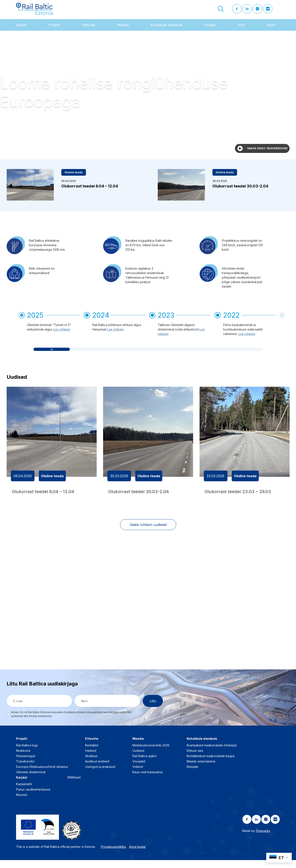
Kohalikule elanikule (166, 30)
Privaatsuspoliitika (113, 855)
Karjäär (210, 30)
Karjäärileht (24, 792)
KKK (241, 30)
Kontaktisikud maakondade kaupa (211, 764)
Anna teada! (137, 855)
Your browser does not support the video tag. (148, 100)
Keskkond (23, 759)
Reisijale (192, 775)
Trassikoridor (25, 769)
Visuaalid (139, 769)
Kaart (271, 30)
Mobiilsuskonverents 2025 (151, 753)
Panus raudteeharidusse (33, 798)
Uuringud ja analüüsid (100, 775)
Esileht (21, 30)
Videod (138, 775)
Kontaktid (92, 753)
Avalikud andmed (97, 769)
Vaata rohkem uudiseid (148, 532)
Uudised (138, 759)
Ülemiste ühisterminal (31, 780)
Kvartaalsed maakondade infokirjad (212, 753)
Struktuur (91, 764)
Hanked (91, 759)
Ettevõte (89, 30)
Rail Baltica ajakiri (144, 764)
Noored (22, 803)
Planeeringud (26, 764)
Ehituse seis (195, 759)
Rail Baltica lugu (27, 753)
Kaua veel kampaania (148, 780)
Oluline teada (74, 177)
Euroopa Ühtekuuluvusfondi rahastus (42, 775)
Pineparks (263, 839)
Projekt (54, 30)
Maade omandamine (201, 769)
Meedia (123, 30)
